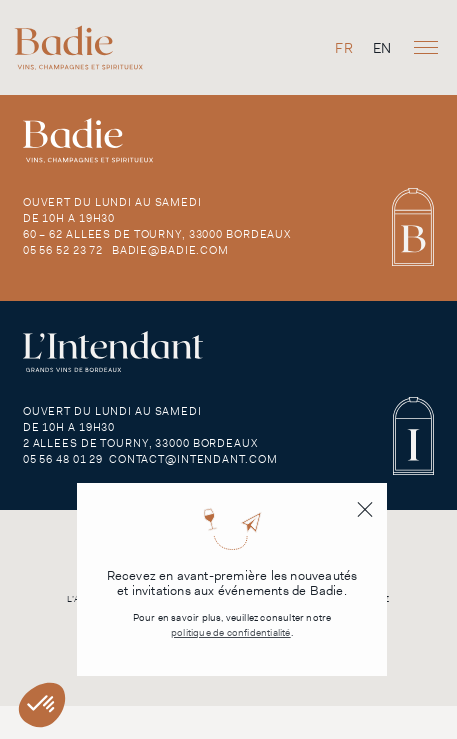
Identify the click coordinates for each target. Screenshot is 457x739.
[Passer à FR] (343, 47)
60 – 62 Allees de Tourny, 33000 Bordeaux (157, 234)
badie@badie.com (170, 250)
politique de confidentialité (231, 632)
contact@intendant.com (193, 459)
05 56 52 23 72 (63, 250)
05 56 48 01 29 (63, 459)
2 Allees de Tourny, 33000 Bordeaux (140, 443)
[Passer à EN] (382, 47)
